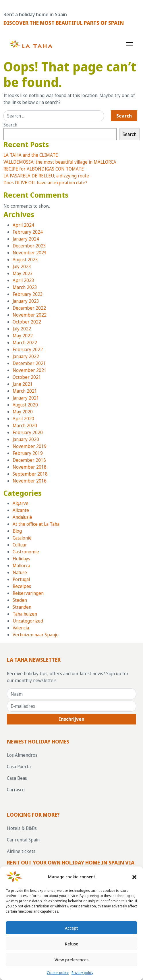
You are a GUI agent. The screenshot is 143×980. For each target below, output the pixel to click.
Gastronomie (26, 552)
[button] (134, 877)
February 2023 (28, 294)
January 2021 (26, 398)
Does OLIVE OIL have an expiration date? (45, 183)
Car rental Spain (23, 840)
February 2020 (28, 432)
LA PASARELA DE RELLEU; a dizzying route (46, 176)
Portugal (21, 579)
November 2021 (30, 370)
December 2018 (29, 460)
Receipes (22, 586)
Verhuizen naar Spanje (36, 635)
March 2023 (25, 287)
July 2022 (22, 329)
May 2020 (23, 412)
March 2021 (25, 391)
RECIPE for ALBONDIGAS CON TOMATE (44, 169)
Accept (71, 928)
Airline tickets (21, 851)
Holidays (21, 559)
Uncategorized (28, 621)
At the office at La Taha (36, 524)
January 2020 (26, 439)
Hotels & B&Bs (22, 828)
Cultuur (20, 545)
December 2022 (29, 308)
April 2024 (23, 225)
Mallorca (21, 565)
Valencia (21, 628)
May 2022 (23, 336)
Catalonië (22, 538)
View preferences (71, 960)
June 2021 (23, 384)
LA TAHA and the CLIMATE (31, 155)
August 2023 (25, 260)
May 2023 (23, 273)
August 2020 (25, 405)
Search (10, 125)
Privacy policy (82, 973)
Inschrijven (72, 719)
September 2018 (30, 474)
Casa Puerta (19, 767)
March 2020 (25, 425)
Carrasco (16, 790)
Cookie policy (58, 973)
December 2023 (29, 246)
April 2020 (23, 419)
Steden (20, 600)
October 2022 (27, 322)
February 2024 (28, 232)
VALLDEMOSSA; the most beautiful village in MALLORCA (60, 162)
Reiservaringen (28, 593)
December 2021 (29, 363)
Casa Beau (17, 778)
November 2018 (30, 467)
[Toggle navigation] (130, 43)
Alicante (21, 510)
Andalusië (22, 517)
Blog (17, 531)
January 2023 (26, 301)
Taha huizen (25, 614)
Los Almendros (22, 755)
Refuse (71, 944)
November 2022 (30, 315)
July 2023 (22, 266)
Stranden (22, 607)
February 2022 (28, 349)
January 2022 (26, 356)
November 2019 (30, 446)
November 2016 (30, 481)
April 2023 (23, 280)
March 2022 (25, 343)
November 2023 (30, 253)
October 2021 (27, 377)
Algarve (21, 503)
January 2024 (26, 239)
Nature (20, 572)
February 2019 (28, 453)
